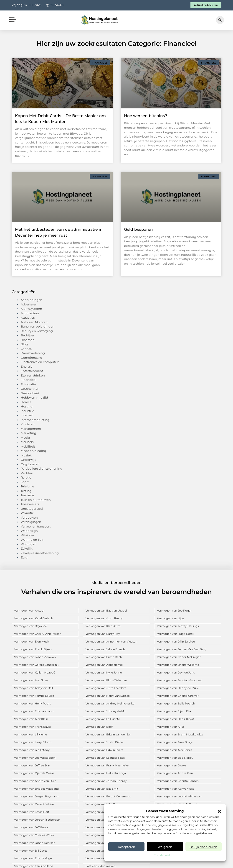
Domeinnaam (31, 358)
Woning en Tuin (33, 540)
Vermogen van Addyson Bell (33, 688)
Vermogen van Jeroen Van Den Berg (182, 649)
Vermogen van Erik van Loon (34, 711)
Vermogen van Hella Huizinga (106, 773)
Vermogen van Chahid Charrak (178, 696)
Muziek (26, 455)
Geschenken (30, 389)
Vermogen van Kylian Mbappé (35, 672)
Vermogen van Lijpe (171, 618)
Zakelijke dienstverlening (40, 553)
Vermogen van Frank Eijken (33, 649)
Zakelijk (27, 548)
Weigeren (165, 847)
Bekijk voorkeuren (203, 847)
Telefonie (27, 486)
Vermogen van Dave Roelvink (34, 804)
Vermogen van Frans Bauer (33, 727)
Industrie (27, 411)
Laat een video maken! (101, 866)
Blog (24, 344)
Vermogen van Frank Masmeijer (107, 765)
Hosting (27, 406)
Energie (27, 366)
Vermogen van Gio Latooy (32, 750)
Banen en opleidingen (38, 326)
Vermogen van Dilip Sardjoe (176, 641)
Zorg (24, 557)
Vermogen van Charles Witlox (34, 835)
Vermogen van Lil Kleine (30, 734)
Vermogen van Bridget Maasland (36, 789)
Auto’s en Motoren (34, 322)
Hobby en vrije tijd (34, 397)
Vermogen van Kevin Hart (32, 812)
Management (31, 429)
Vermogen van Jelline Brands (105, 649)
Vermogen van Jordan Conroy (106, 781)
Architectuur (30, 313)
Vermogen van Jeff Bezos (31, 827)
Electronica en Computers (40, 362)
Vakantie (27, 513)
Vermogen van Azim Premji (104, 618)
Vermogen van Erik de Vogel (33, 858)
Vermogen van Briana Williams (178, 665)
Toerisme (27, 495)
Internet (27, 415)
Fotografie (28, 384)
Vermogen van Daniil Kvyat (176, 719)
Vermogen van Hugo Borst (175, 634)
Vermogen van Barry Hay (103, 634)
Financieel (29, 380)
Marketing (28, 433)
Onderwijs (28, 460)
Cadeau (27, 349)
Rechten (27, 473)
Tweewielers (30, 504)
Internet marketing (35, 420)
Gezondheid (30, 393)
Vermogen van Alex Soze (31, 680)
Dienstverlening (33, 353)
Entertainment (32, 371)
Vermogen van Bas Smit (102, 789)
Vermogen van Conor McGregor (179, 657)
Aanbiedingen (32, 300)
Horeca (26, 402)
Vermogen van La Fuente (103, 719)
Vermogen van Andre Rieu (175, 773)
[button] (219, 811)
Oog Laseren (30, 464)
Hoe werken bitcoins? (146, 116)
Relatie (26, 477)
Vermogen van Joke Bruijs (175, 742)
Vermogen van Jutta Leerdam (106, 688)
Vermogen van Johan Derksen (35, 843)
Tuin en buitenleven (36, 500)
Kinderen (28, 424)
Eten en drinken (33, 375)
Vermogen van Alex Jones (175, 750)
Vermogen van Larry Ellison (33, 742)
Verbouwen (29, 517)
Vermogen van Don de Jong (176, 672)
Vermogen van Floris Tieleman (106, 680)
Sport (25, 482)
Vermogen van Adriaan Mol (104, 665)
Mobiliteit (28, 446)
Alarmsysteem (31, 309)
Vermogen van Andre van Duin (35, 781)
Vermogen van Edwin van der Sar (108, 734)
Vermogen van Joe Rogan (175, 611)
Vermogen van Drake (171, 765)
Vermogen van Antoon (30, 611)
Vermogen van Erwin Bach (104, 657)
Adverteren (29, 304)
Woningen (29, 544)
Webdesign (29, 531)
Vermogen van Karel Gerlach (34, 618)
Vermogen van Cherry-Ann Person (38, 634)
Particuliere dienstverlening (42, 469)
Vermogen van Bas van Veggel (106, 611)
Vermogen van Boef (99, 727)
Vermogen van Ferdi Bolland (34, 866)
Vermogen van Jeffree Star (32, 765)
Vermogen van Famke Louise (34, 696)
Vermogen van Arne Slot (102, 820)
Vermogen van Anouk (100, 827)
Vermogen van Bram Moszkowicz (180, 734)
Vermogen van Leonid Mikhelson (179, 796)
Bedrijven (28, 335)
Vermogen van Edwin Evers (104, 750)
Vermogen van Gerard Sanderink (36, 665)
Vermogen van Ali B (170, 727)
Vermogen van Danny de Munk (178, 688)
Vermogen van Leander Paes (105, 758)
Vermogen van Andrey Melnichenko (110, 703)
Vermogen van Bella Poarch (176, 703)
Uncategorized (32, 509)
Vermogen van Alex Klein (31, 719)
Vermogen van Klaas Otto (103, 626)
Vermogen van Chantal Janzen (178, 781)
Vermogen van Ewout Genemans (108, 796)
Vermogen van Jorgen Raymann (36, 796)
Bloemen (28, 340)
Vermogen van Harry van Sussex (108, 696)
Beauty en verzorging (37, 331)
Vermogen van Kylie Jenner (104, 672)
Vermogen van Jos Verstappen (35, 758)
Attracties (28, 317)
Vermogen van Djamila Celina (34, 773)
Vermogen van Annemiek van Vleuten (111, 641)
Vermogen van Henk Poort (32, 703)
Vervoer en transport (36, 526)
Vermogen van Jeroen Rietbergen (37, 820)
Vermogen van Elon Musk (32, 641)
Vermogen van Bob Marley (175, 758)
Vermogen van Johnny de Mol (106, 711)
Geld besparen (138, 229)
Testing (26, 491)
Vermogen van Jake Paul (102, 804)
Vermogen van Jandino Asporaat (179, 680)
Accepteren (127, 847)
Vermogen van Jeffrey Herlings (178, 626)
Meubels (27, 442)
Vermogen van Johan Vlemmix (35, 657)
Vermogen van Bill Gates (31, 851)
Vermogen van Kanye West (175, 789)
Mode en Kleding (33, 451)
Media (25, 438)
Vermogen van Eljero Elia (174, 711)
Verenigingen (31, 522)
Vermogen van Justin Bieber (105, 742)
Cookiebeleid (163, 855)
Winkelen (28, 535)
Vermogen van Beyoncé (30, 626)
